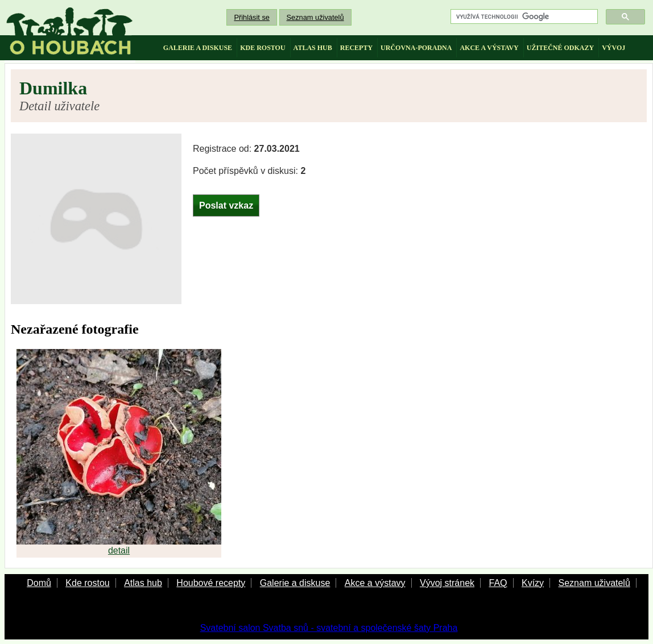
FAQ (498, 583)
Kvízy (533, 583)
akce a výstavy (489, 48)
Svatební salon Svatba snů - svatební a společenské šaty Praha (329, 628)
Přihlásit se (252, 17)
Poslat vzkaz (226, 205)
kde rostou (263, 48)
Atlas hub (143, 583)
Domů (39, 583)
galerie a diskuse (198, 48)
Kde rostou (87, 583)
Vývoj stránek (447, 583)
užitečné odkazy (560, 48)
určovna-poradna (416, 48)
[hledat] (523, 17)
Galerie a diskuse (295, 583)
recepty (356, 48)
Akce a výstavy (375, 583)
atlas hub (313, 48)
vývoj (613, 48)
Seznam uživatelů (315, 17)
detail (119, 550)
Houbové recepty (211, 583)
